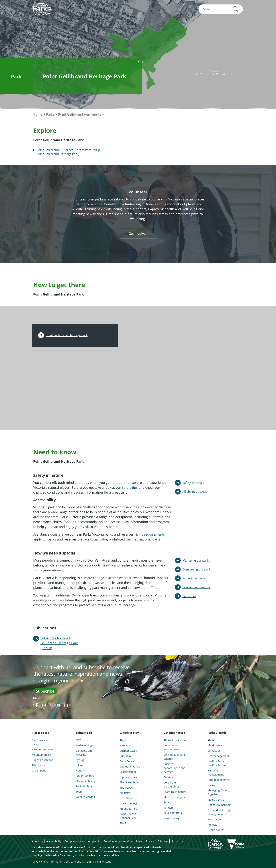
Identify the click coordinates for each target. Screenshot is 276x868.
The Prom (125, 823)
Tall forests (38, 765)
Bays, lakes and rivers (41, 742)
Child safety (215, 745)
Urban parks (39, 770)
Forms (211, 785)
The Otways (127, 788)
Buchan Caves (128, 751)
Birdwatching (84, 745)
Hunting (81, 770)
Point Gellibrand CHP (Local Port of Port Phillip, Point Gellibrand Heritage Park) (69, 152)
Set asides (189, 596)
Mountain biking (86, 781)
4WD (79, 740)
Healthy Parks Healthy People (217, 763)
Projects (212, 825)
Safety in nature (193, 483)
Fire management (218, 756)
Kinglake (125, 793)
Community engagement (171, 747)
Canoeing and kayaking (84, 753)
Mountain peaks (42, 755)
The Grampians (129, 782)
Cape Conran (128, 761)
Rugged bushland (43, 760)
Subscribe (45, 691)
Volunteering (171, 818)
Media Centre (216, 800)
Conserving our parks (197, 569)
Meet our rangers (174, 797)
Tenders (169, 808)
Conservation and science (174, 757)
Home (38, 114)
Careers (168, 777)
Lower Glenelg (128, 803)
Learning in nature (175, 792)
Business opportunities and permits (175, 768)
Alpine (124, 740)
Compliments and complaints (83, 841)
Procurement (215, 819)
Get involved (138, 234)
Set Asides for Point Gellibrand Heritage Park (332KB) (59, 643)
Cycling (80, 760)
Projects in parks (194, 578)
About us (213, 740)
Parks (50, 114)
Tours (79, 792)
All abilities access (195, 492)
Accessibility (54, 841)
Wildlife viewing (85, 797)
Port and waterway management (219, 812)
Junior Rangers (85, 776)
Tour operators (173, 813)
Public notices (216, 830)
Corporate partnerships (172, 784)
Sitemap (163, 841)
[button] (236, 9)
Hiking (80, 765)
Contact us (214, 751)
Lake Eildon (127, 798)
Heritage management (216, 772)
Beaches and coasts (44, 749)
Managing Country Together (219, 792)
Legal (139, 841)
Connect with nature (196, 587)
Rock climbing (84, 786)
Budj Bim (125, 756)
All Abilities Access (175, 740)
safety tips (130, 487)
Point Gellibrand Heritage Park (81, 114)
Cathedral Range (130, 766)
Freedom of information (118, 841)
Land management (219, 780)
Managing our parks (196, 560)
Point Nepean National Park (128, 816)
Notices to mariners (220, 805)
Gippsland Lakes (130, 777)
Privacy (37, 698)
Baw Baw (125, 745)
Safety (167, 802)
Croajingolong (128, 772)
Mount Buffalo (128, 809)
